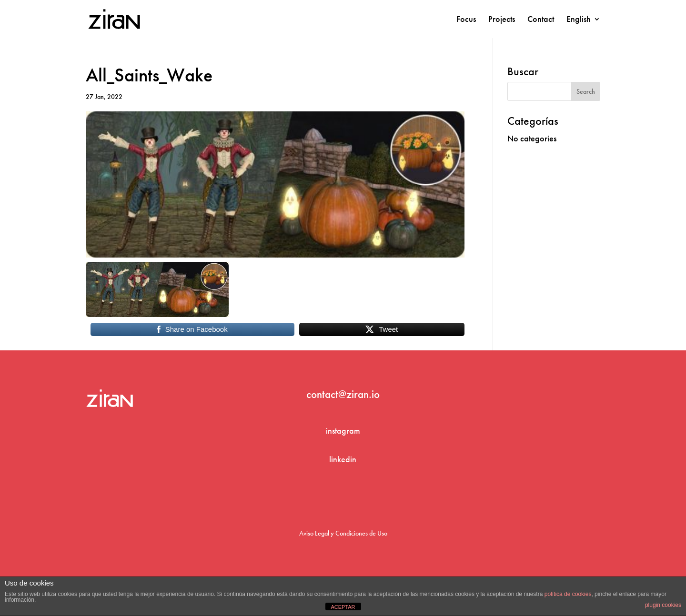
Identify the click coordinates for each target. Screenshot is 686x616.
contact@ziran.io (343, 394)
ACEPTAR (343, 607)
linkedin (343, 459)
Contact (541, 20)
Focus (466, 20)
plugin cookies (663, 605)
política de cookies (568, 594)
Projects (502, 20)
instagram (343, 431)
